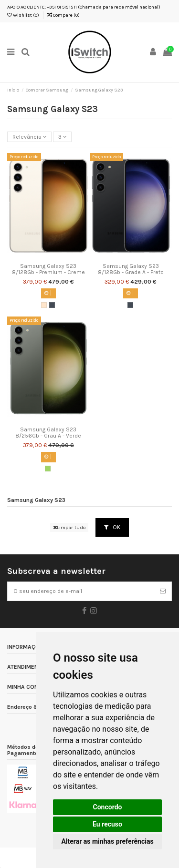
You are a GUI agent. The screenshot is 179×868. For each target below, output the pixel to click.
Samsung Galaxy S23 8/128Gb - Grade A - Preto (131, 269)
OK (112, 527)
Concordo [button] (108, 807)
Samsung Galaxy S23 (36, 500)
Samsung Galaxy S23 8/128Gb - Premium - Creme (48, 269)
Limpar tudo (69, 527)
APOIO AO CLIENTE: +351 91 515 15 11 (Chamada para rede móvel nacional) (84, 7)
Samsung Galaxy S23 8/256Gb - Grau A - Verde (48, 433)
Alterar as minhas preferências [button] (107, 841)
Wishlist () (23, 15)
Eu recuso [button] (107, 824)
